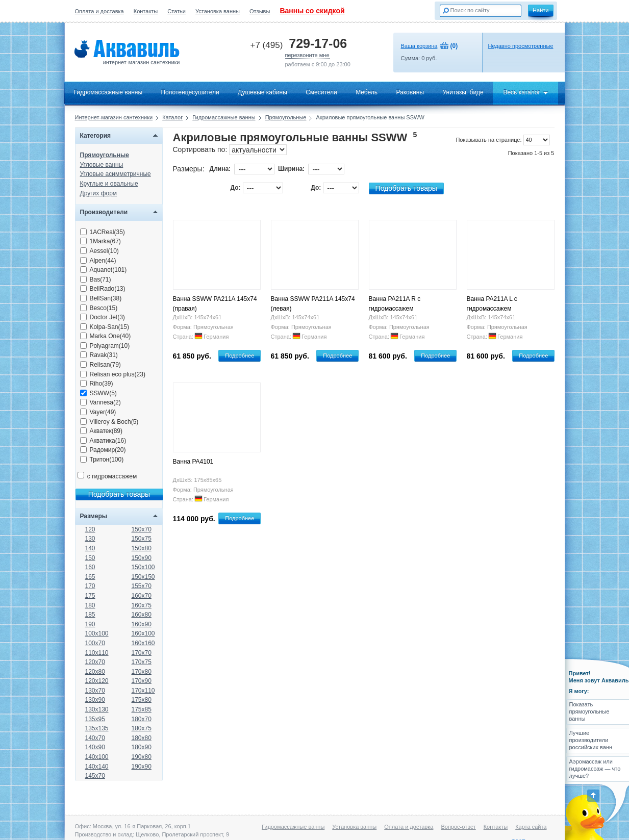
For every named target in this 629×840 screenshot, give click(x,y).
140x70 (95, 738)
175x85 (142, 709)
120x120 (97, 681)
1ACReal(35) (103, 232)
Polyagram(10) (105, 346)
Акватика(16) (103, 441)
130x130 (97, 709)
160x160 (143, 643)
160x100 (143, 633)
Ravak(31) (99, 355)
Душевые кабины (262, 92)
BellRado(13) (103, 289)
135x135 (97, 728)
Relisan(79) (100, 365)
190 (90, 624)
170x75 (142, 662)
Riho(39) (97, 384)
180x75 (142, 728)
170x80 (142, 672)
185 (90, 615)
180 (90, 605)
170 (90, 586)
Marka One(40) (106, 336)
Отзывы (260, 11)
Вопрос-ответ (458, 827)
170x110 (143, 691)
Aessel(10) (99, 251)
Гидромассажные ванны (108, 92)
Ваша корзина (419, 46)
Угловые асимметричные (116, 174)
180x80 (142, 738)
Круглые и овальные (109, 184)
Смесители (321, 92)
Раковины (410, 92)
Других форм (99, 193)
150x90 (142, 558)
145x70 (95, 776)
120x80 (95, 672)
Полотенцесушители (190, 92)
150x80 (142, 548)
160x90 (142, 624)
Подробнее (240, 355)
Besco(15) (99, 308)
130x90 (95, 700)
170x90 (142, 681)
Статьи (177, 11)
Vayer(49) (98, 412)
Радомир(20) (103, 450)
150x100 (143, 567)
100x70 (95, 643)
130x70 (95, 691)
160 (90, 567)
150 (90, 558)
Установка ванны (218, 11)
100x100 (97, 633)
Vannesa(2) (100, 402)
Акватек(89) (102, 431)
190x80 (142, 757)
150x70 (142, 529)
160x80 (142, 615)
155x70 (142, 586)
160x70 (142, 596)
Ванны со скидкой (312, 11)
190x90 (142, 767)
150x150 (143, 577)
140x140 (97, 767)
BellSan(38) (101, 298)
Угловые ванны (102, 165)
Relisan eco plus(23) (113, 374)
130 (90, 539)
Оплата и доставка (99, 11)
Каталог (172, 117)
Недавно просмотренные (521, 46)
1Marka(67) (100, 241)
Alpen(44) (98, 261)
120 (90, 529)
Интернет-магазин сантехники (114, 117)
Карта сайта (531, 827)
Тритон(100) (102, 460)
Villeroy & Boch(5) (109, 422)
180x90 (142, 747)
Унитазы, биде (463, 92)
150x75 (142, 539)
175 (90, 596)
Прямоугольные (286, 117)
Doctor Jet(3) (103, 317)
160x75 (142, 605)
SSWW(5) (98, 393)
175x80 (142, 700)
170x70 (142, 653)
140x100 (97, 757)
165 (90, 577)
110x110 (97, 653)
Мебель (367, 92)
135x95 (95, 719)
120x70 (95, 662)
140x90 (95, 747)
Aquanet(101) (104, 270)
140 (90, 548)
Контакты (146, 11)
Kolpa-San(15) (105, 327)
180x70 (142, 719)
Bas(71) (96, 279)
